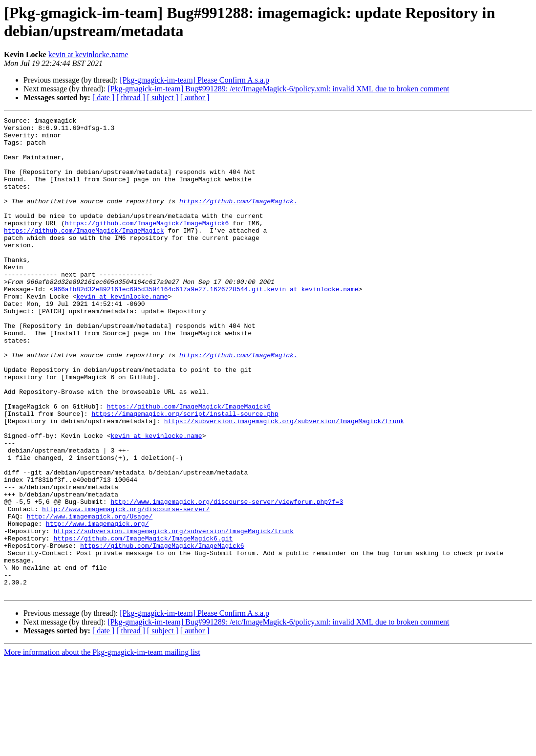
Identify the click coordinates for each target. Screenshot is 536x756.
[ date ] (103, 97)
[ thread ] (131, 97)
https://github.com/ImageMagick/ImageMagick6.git (143, 623)
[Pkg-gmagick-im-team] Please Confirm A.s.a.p (194, 80)
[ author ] (195, 97)
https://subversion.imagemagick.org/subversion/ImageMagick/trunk (284, 482)
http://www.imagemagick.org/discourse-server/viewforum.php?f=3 (227, 579)
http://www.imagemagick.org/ (97, 605)
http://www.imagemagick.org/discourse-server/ (126, 588)
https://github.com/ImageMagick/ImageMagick (84, 254)
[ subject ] (163, 97)
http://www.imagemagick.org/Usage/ (90, 597)
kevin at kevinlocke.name (88, 54)
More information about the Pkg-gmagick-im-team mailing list (102, 747)
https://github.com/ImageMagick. (238, 218)
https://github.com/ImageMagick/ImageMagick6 (147, 245)
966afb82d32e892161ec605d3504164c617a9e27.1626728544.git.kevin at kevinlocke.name (206, 324)
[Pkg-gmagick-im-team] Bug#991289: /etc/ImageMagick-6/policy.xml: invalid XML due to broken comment (278, 89)
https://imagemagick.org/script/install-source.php (185, 474)
